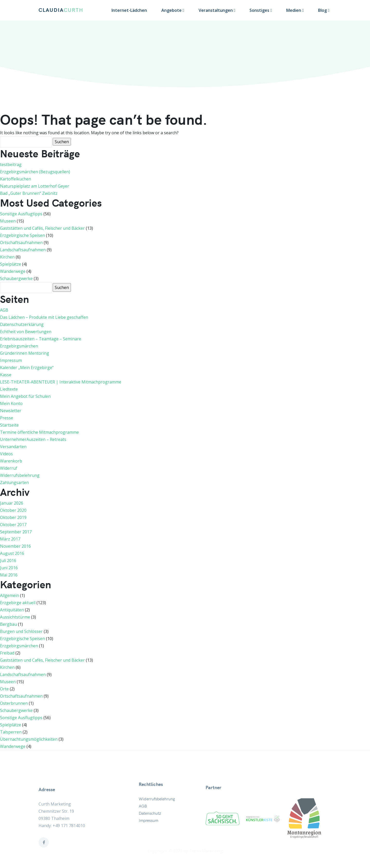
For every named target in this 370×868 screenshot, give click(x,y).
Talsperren (11, 732)
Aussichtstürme (15, 617)
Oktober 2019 (13, 517)
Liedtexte (9, 389)
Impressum (11, 360)
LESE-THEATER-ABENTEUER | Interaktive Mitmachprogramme (61, 382)
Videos (6, 454)
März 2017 (10, 539)
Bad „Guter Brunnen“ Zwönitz (29, 193)
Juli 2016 (8, 561)
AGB (4, 310)
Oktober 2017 (13, 525)
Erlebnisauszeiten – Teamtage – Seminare (41, 339)
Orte (4, 689)
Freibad (7, 653)
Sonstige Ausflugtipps (21, 214)
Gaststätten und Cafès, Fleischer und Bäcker (42, 228)
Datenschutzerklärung (22, 324)
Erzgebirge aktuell (18, 603)
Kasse (6, 375)
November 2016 (15, 546)
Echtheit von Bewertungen (26, 332)
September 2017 (16, 532)
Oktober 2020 (13, 510)
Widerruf (9, 468)
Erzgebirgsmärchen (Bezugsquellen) (35, 172)
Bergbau (8, 624)
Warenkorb (11, 461)
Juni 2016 (9, 568)
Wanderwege (13, 271)
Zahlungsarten (14, 483)
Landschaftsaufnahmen (23, 250)
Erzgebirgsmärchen (19, 346)
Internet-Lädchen (129, 10)
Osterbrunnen (14, 703)
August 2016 (12, 553)
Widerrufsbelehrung (20, 475)
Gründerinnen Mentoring (25, 353)
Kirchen (7, 257)
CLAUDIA (61, 10)
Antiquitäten (12, 610)
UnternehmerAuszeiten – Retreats (33, 439)
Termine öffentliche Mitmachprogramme (39, 432)
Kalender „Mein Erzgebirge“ (27, 368)
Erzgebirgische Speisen (22, 235)
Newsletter (11, 411)
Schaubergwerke (16, 278)
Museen (8, 221)
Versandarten (13, 447)
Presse (7, 418)
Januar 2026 (12, 503)
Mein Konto (11, 403)
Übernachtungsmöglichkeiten (29, 739)
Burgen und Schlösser (21, 631)
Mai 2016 (9, 575)
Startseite (9, 425)
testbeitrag (11, 165)
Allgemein (10, 595)
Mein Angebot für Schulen (25, 396)
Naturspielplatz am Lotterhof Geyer (35, 186)
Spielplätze (11, 264)
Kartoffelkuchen (16, 179)
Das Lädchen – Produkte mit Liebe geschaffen (44, 317)
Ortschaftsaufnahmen (21, 243)
